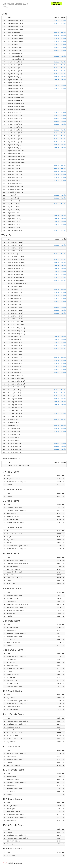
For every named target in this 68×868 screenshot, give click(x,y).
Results (63, 21)
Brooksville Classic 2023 (15, 4)
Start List (56, 21)
